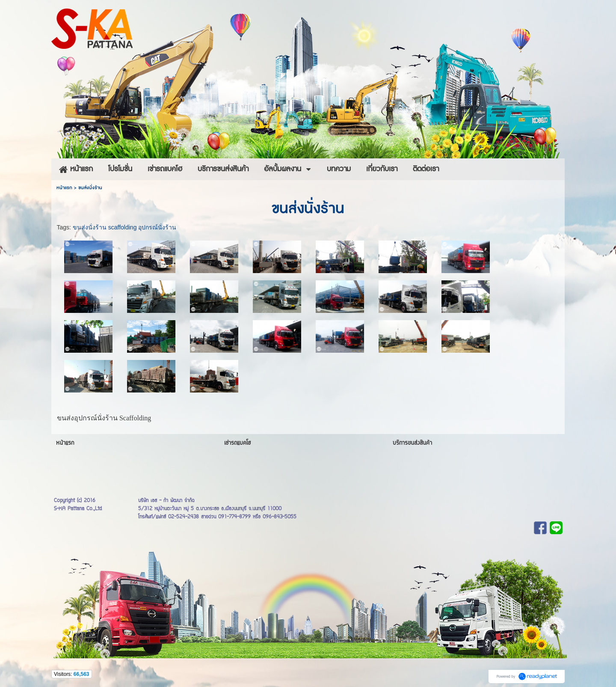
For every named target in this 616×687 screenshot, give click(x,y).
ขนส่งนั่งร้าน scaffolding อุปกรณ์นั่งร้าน (124, 227)
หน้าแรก (64, 188)
